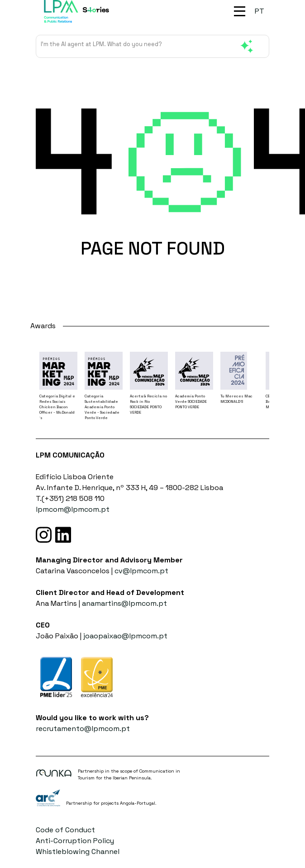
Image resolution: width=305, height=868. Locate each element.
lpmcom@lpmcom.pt (73, 509)
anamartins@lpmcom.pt (124, 603)
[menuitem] (260, 11)
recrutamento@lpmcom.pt (83, 729)
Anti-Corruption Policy (75, 841)
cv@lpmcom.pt (141, 571)
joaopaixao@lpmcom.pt (125, 636)
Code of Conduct (65, 830)
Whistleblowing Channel (78, 851)
